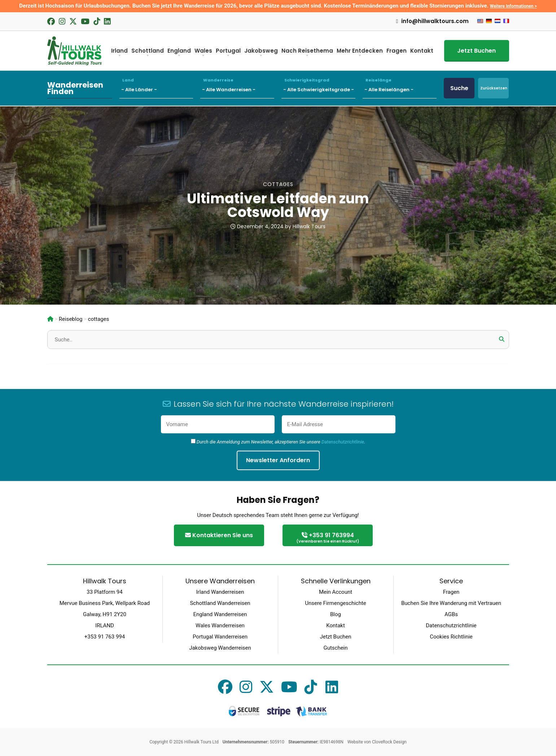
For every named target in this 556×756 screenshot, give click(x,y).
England (179, 53)
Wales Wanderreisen (220, 625)
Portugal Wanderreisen (220, 637)
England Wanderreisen (220, 614)
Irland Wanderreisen (220, 592)
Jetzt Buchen (476, 51)
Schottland (148, 53)
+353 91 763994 (328, 538)
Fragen (397, 51)
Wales (203, 53)
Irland (119, 53)
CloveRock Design (389, 742)
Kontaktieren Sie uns (219, 535)
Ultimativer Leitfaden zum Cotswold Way (278, 205)
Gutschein (335, 648)
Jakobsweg (261, 53)
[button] (502, 339)
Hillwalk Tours (309, 226)
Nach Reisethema (307, 53)
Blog (336, 614)
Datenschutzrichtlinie (343, 442)
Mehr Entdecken (360, 53)
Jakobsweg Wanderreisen (220, 648)
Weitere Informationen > (513, 6)
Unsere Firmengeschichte (336, 603)
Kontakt (422, 51)
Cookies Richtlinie (451, 637)
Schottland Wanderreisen (220, 603)
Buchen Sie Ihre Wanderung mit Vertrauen (451, 603)
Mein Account (336, 592)
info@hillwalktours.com (432, 21)
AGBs (451, 614)
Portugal (228, 53)
